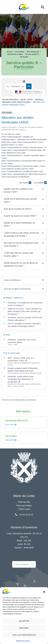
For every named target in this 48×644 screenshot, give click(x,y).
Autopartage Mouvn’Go (16, 421)
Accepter (24, 621)
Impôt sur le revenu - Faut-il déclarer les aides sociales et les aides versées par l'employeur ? (25, 311)
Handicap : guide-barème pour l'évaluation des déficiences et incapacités (21, 379)
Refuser (24, 628)
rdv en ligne (11, 436)
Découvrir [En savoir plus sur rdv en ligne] (11, 440)
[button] (44, 592)
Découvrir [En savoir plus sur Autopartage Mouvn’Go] (11, 425)
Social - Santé (27, 99)
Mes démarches (33, 52)
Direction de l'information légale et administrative (19, 400)
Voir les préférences (24, 635)
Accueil (9, 52)
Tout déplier (40, 183)
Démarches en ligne (15, 54)
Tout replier (25, 183)
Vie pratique (19, 52)
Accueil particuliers (10, 99)
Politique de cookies (23, 641)
